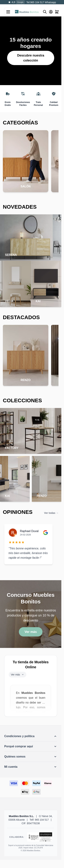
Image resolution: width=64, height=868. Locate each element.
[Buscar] (45, 12)
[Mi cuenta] (51, 12)
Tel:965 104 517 (35, 2)
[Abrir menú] (8, 12)
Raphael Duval (29, 531)
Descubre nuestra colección (31, 58)
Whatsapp (50, 2)
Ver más (31, 632)
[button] (31, 736)
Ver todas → (51, 513)
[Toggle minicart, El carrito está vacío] (57, 12)
